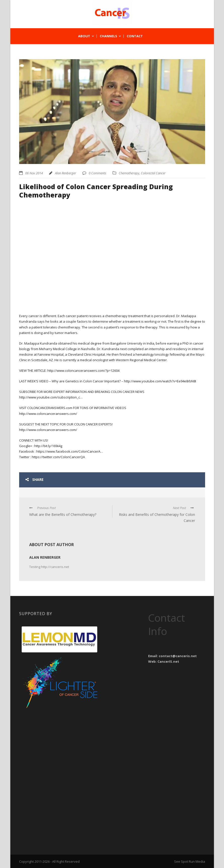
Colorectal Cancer (153, 173)
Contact (135, 36)
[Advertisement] (59, 742)
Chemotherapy (129, 173)
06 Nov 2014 (34, 173)
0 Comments (98, 173)
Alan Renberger (66, 173)
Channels (108, 36)
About (84, 36)
